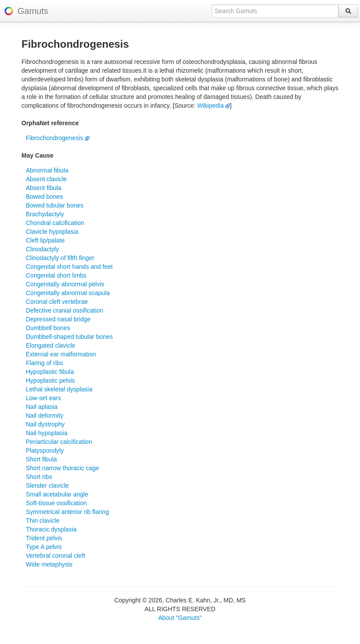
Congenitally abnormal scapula (68, 293)
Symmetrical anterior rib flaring (67, 512)
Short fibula (41, 459)
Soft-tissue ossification (56, 503)
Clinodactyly (42, 249)
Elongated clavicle (51, 345)
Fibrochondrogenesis (58, 138)
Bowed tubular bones (55, 205)
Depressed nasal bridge (58, 319)
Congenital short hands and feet (69, 267)
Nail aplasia (42, 407)
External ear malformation (61, 354)
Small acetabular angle (57, 494)
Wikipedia (214, 106)
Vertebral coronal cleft (55, 556)
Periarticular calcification (59, 442)
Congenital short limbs (56, 275)
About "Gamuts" (180, 618)
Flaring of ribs (44, 363)
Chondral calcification (55, 223)
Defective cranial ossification (65, 310)
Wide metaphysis (49, 564)
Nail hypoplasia (47, 433)
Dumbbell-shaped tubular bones (69, 337)
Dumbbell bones (48, 328)
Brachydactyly (45, 214)
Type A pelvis (44, 547)
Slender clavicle (47, 486)
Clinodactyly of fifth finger (60, 258)
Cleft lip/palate (45, 240)
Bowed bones (44, 197)
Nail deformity (45, 415)
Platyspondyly (45, 450)
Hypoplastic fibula (50, 372)
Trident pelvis (44, 538)
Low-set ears (43, 398)
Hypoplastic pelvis (50, 380)
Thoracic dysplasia (51, 529)
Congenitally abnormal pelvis (65, 284)
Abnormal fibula (47, 170)
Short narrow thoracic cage (62, 468)
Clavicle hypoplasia (52, 232)
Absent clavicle (46, 179)
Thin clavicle (43, 521)
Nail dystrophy (45, 424)
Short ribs (39, 477)
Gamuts (33, 11)
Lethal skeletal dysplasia (59, 389)
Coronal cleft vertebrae (57, 302)
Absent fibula (44, 188)
